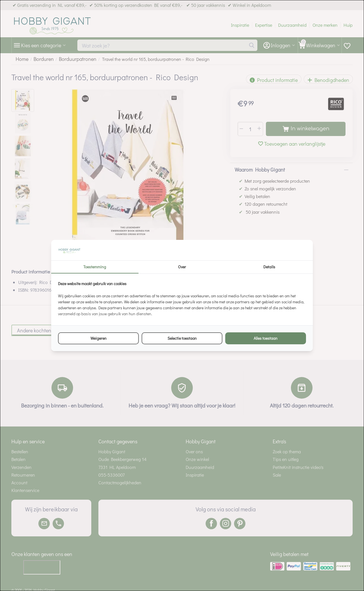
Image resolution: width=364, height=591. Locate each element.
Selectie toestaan (182, 338)
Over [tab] (182, 267)
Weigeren (99, 338)
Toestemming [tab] (95, 267)
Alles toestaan (266, 338)
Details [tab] (269, 267)
